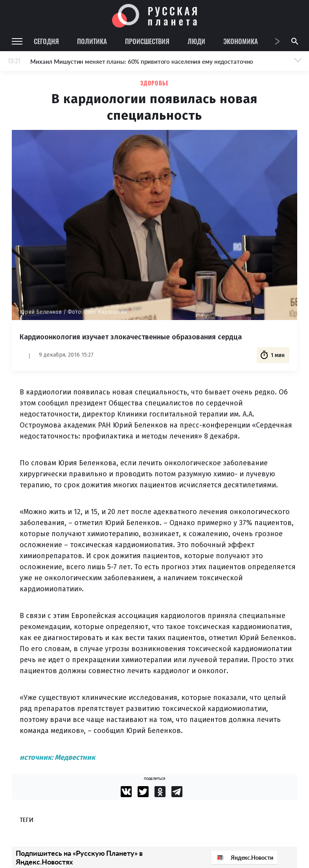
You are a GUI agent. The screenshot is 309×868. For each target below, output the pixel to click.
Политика (92, 41)
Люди (196, 41)
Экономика (241, 41)
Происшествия (147, 41)
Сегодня (46, 41)
